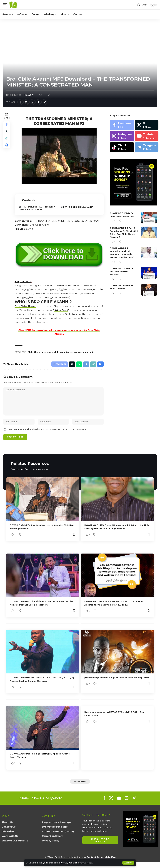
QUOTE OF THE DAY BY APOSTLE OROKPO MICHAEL (123, 272)
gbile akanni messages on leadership (77, 353)
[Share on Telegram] (41, 103)
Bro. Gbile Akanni (26, 307)
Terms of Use (89, 863)
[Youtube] (147, 137)
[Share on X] (27, 103)
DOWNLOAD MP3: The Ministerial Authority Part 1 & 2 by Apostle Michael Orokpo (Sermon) (42, 609)
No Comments (14, 95)
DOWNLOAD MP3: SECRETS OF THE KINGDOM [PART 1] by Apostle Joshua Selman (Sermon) (43, 685)
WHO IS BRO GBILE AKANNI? (81, 208)
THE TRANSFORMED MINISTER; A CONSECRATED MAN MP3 (38, 209)
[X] (147, 126)
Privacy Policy (68, 863)
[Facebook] (122, 126)
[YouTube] (119, 804)
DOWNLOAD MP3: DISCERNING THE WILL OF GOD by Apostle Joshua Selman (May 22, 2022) (117, 609)
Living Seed (62, 311)
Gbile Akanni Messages (41, 353)
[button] (128, 863)
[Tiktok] (122, 148)
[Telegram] (147, 148)
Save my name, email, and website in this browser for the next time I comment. (47, 434)
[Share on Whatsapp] (34, 103)
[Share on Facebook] (20, 103)
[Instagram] (122, 137)
